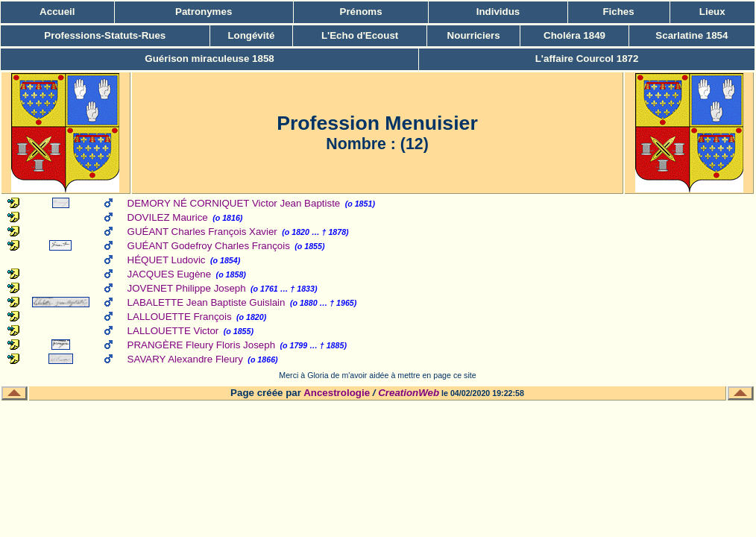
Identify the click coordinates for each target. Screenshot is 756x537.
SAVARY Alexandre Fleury (185, 359)
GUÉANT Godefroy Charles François (209, 246)
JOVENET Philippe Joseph (187, 288)
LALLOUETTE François (180, 317)
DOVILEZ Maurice (168, 217)
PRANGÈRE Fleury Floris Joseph (202, 345)
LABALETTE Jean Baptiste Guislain (207, 302)
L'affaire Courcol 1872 (587, 59)
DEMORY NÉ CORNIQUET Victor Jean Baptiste (234, 203)
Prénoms (361, 12)
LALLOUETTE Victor (173, 331)
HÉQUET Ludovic (167, 260)
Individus (498, 12)
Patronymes (204, 12)
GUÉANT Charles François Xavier (202, 232)
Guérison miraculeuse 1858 (209, 59)
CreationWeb (409, 393)
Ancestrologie (337, 393)
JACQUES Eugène (170, 274)
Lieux (712, 12)
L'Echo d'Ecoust (360, 35)
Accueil (57, 12)
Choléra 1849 (574, 35)
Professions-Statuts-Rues (105, 35)
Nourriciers (474, 35)
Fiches (618, 12)
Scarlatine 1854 (692, 35)
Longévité (251, 35)
